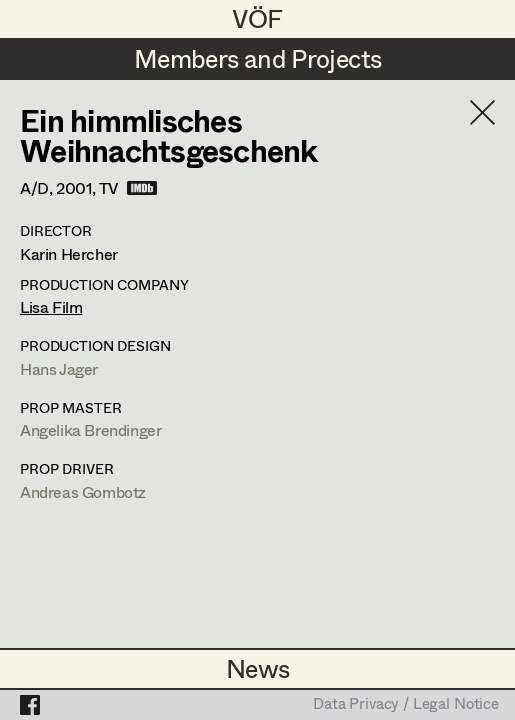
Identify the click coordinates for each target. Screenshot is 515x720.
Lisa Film (51, 306)
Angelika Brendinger (90, 429)
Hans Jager (59, 368)
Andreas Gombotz (83, 491)
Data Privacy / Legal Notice (406, 705)
